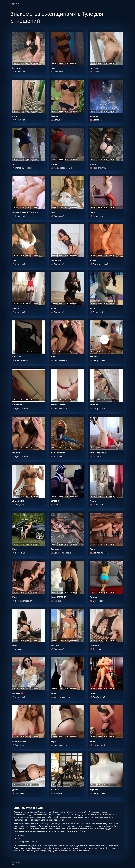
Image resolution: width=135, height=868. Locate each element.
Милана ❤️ (18, 693)
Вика (54, 212)
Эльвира (94, 357)
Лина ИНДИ (18, 501)
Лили (92, 693)
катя (15, 116)
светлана (94, 645)
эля (14, 164)
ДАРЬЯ (15, 790)
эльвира (94, 116)
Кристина (17, 405)
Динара (94, 597)
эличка (55, 164)
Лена (92, 212)
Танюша (94, 405)
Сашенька (56, 260)
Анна (54, 693)
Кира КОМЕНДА (59, 597)
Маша (93, 164)
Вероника (56, 549)
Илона (93, 260)
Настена (94, 68)
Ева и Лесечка (19, 741)
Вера (53, 741)
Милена (16, 453)
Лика (54, 357)
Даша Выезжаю (59, 453)
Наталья (55, 790)
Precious (55, 645)
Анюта (16, 308)
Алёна (93, 501)
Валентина (18, 357)
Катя (15, 549)
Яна (14, 260)
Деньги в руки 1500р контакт (27, 212)
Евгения (16, 68)
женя (54, 68)
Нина (15, 645)
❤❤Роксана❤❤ (58, 405)
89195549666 (57, 501)
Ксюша (54, 116)
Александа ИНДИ (98, 453)
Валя (53, 308)
